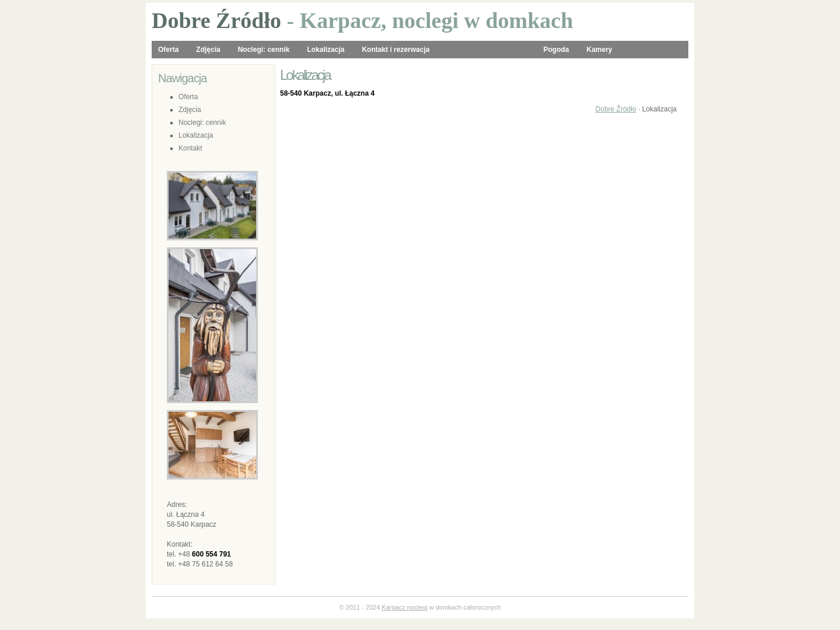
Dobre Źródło (616, 109)
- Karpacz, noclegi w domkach (362, 20)
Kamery (599, 50)
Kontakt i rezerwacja (395, 50)
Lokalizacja (325, 50)
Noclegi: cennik (264, 50)
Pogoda (556, 50)
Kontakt (190, 148)
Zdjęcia (208, 50)
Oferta (168, 50)
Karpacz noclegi (404, 607)
